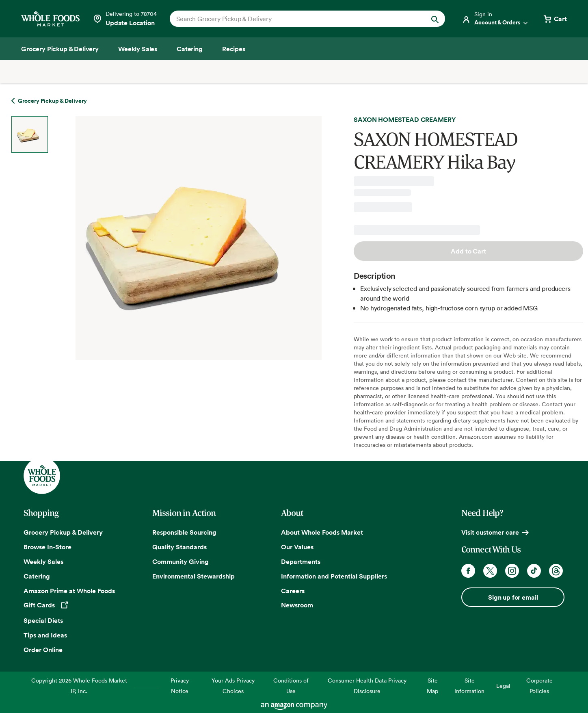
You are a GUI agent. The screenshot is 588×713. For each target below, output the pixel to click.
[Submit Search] (435, 19)
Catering (37, 576)
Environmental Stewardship (193, 576)
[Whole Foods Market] (50, 19)
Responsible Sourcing (184, 532)
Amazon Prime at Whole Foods (69, 591)
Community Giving (181, 561)
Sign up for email (513, 597)
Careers (293, 591)
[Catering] (190, 49)
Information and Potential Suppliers (334, 576)
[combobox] (294, 19)
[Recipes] (234, 49)
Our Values (297, 547)
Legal (503, 686)
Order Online (43, 650)
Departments (301, 561)
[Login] (495, 19)
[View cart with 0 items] (555, 19)
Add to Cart (468, 251)
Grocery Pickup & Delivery (63, 532)
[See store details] (125, 19)
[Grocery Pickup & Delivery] (60, 49)
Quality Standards (179, 547)
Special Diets (43, 620)
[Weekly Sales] (138, 49)
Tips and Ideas (45, 635)
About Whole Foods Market (322, 532)
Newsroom (297, 605)
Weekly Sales (43, 561)
